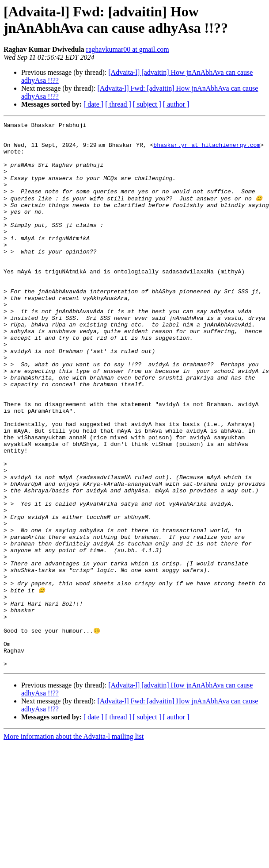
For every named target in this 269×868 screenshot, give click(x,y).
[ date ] (93, 104)
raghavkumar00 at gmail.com (128, 49)
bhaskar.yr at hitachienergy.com (208, 150)
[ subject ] (147, 104)
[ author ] (176, 104)
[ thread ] (118, 104)
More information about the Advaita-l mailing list (74, 844)
